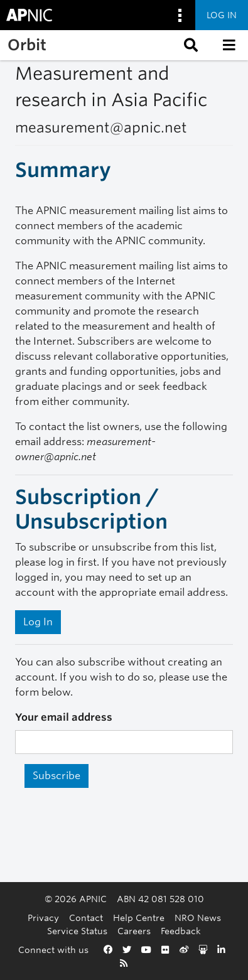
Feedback (181, 931)
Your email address (64, 717)
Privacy (43, 918)
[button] (190, 45)
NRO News (198, 918)
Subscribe (57, 776)
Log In (38, 622)
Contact (86, 918)
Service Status (77, 931)
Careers (134, 931)
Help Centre (139, 918)
